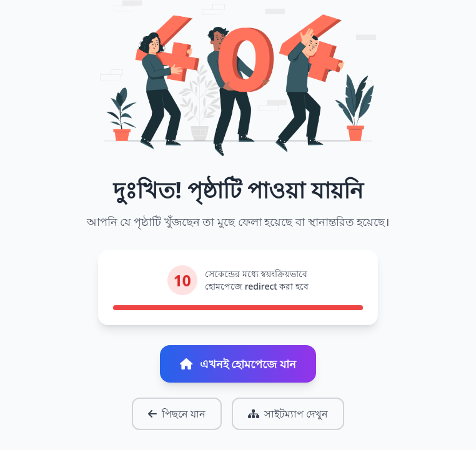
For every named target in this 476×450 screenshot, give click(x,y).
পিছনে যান (177, 414)
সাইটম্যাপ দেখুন (288, 414)
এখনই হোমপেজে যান (238, 364)
